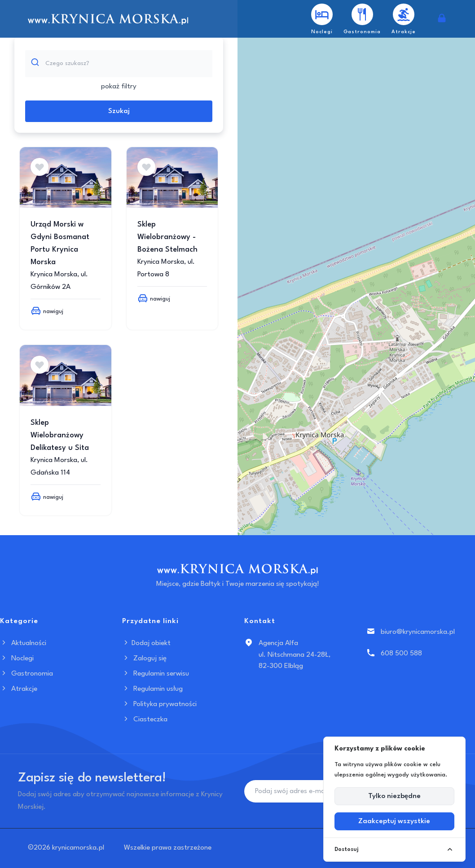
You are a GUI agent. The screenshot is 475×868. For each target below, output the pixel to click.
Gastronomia (26, 674)
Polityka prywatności (159, 704)
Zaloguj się (144, 659)
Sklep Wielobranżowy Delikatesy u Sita (60, 435)
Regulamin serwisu (156, 674)
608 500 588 (401, 654)
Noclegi (17, 659)
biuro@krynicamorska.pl (418, 632)
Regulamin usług (152, 689)
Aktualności (23, 643)
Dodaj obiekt (146, 643)
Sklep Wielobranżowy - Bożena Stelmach (167, 237)
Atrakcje (19, 689)
